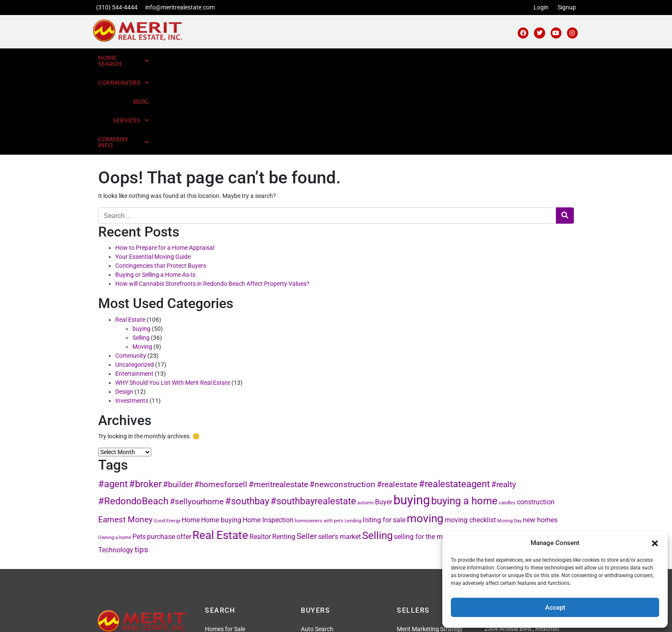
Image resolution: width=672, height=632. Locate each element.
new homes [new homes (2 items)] (540, 433)
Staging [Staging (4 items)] (523, 448)
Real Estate (130, 232)
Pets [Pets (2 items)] (139, 449)
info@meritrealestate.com (180, 7)
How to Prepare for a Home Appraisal (165, 160)
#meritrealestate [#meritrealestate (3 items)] (278, 397)
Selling (141, 250)
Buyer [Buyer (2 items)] (384, 415)
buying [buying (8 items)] (412, 413)
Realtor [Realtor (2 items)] (260, 449)
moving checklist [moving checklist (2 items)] (470, 433)
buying (141, 241)
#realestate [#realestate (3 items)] (397, 397)
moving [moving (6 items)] (425, 431)
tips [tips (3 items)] (141, 462)
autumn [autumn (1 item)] (366, 415)
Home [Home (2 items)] (191, 433)
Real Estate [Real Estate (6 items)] (220, 448)
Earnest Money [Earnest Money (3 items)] (125, 432)
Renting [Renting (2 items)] (284, 449)
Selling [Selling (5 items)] (377, 448)
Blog (450, 58)
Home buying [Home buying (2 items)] (221, 433)
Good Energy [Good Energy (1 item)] (167, 433)
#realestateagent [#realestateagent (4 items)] (454, 396)
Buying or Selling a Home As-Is (155, 187)
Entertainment (134, 286)
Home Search (341, 58)
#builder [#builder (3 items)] (178, 397)
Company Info (547, 58)
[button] (655, 543)
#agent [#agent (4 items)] (113, 396)
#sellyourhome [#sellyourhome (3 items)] (197, 414)
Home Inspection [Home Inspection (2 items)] (268, 433)
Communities (405, 58)
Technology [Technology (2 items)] (116, 463)
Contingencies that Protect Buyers (161, 178)
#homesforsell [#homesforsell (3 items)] (221, 397)
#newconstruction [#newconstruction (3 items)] (342, 397)
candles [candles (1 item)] (507, 415)
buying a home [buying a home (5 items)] (464, 413)
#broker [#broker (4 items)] (145, 396)
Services (489, 58)
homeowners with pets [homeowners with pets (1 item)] (319, 433)
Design (124, 304)
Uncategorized (135, 277)
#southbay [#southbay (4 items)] (247, 413)
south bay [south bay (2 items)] (491, 449)
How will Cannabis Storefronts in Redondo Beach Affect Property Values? (212, 196)
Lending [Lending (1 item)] (353, 433)
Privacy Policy (288, 620)
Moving (142, 259)
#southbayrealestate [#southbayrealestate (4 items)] (313, 413)
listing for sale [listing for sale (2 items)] (384, 433)
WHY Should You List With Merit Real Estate (173, 295)
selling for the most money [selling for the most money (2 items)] (434, 449)
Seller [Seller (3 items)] (307, 449)
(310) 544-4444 (117, 7)
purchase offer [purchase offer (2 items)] (169, 449)
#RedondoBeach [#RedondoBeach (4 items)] (133, 413)
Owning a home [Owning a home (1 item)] (115, 450)
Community (131, 268)
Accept (555, 608)
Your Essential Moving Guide (153, 169)
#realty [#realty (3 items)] (504, 397)
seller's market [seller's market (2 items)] (339, 449)
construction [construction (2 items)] (536, 415)
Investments (132, 313)
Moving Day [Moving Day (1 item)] (509, 433)
